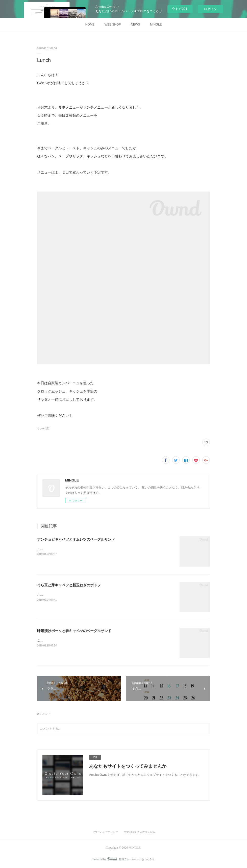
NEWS (135, 25)
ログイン (210, 9)
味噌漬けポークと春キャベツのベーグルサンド (74, 631)
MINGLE (156, 25)
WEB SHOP (113, 25)
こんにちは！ (46, 549)
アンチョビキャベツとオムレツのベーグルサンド (76, 539)
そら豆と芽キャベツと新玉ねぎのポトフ (69, 585)
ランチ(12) (43, 429)
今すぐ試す (180, 9)
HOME (90, 25)
